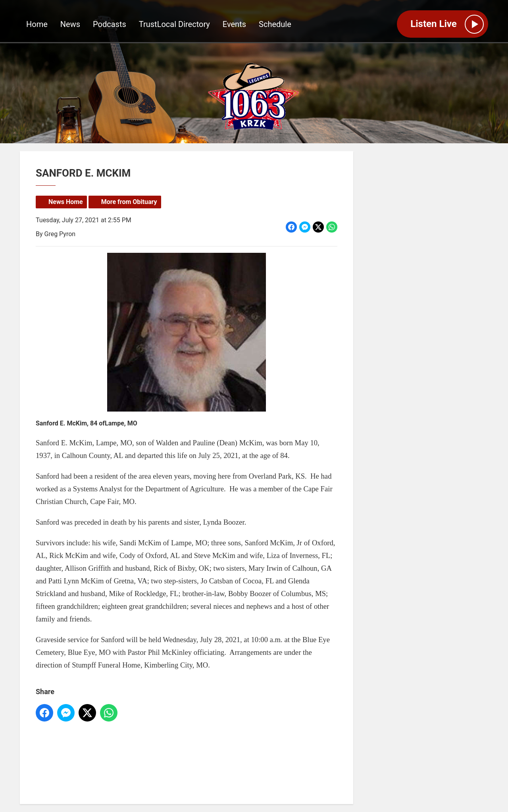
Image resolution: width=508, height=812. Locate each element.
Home (37, 24)
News (70, 24)
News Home (66, 202)
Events (234, 24)
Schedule (275, 24)
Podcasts (110, 24)
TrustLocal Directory (174, 24)
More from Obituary (129, 202)
